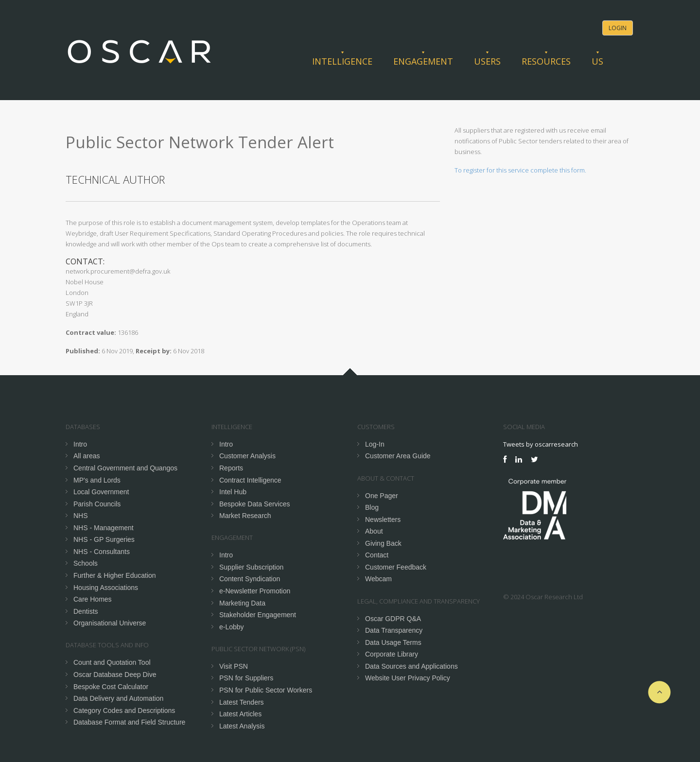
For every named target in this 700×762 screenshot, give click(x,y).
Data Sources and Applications (411, 666)
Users (487, 61)
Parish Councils (97, 504)
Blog (372, 507)
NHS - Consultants (102, 552)
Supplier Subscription (251, 567)
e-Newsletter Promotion (255, 591)
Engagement (423, 61)
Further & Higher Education (115, 575)
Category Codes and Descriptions (124, 710)
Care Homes (93, 599)
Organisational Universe (110, 623)
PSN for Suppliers (246, 678)
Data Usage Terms (393, 642)
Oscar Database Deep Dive (115, 675)
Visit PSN (234, 666)
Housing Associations (106, 588)
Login (618, 28)
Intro (80, 444)
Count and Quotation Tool (112, 662)
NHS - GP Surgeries (104, 539)
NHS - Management (104, 528)
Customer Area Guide (398, 456)
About (374, 531)
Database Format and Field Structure (129, 722)
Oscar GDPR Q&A (393, 619)
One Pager (382, 496)
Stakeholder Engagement (258, 615)
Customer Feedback (396, 567)
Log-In (375, 444)
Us (597, 61)
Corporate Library (392, 654)
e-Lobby (232, 627)
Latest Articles (240, 714)
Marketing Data (242, 603)
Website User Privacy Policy (408, 678)
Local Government (101, 492)
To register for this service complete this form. (520, 170)
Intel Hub (233, 492)
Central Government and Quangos (125, 468)
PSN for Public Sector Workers (266, 690)
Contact (377, 555)
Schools (86, 563)
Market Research (245, 516)
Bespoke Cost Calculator (111, 687)
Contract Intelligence (250, 480)
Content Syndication (250, 579)
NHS (81, 516)
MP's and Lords (97, 480)
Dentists (86, 611)
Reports (231, 468)
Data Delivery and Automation (118, 698)
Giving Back (383, 543)
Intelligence (342, 61)
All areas (87, 456)
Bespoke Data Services (255, 504)
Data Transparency (394, 630)
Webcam (378, 579)
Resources (546, 61)
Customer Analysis (247, 456)
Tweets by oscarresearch (541, 444)
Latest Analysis (242, 726)
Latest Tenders (242, 702)
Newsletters (383, 520)
